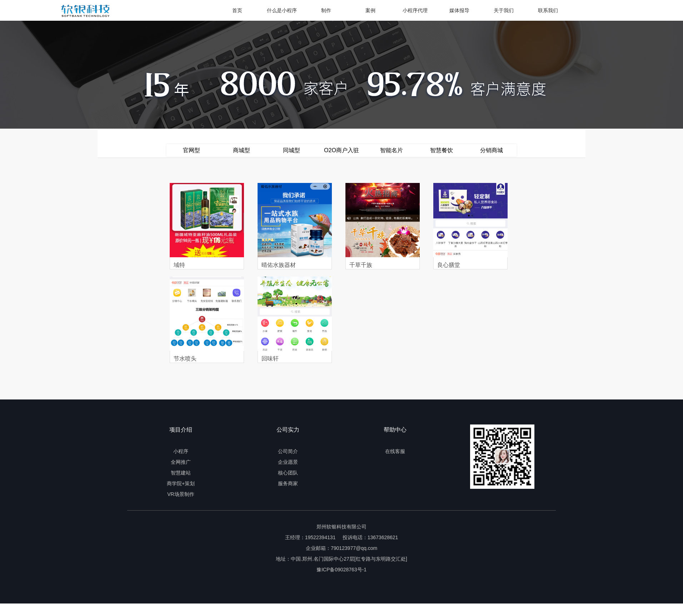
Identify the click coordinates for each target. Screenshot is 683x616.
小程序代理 (415, 10)
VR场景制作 (181, 494)
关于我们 (504, 10)
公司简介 (288, 451)
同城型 (291, 150)
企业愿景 (288, 462)
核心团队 (288, 473)
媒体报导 (459, 10)
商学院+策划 (181, 483)
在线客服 (395, 451)
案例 (370, 10)
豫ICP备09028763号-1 (341, 570)
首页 (237, 10)
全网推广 (181, 462)
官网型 (191, 150)
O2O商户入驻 (341, 150)
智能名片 (392, 150)
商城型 (241, 150)
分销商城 (492, 150)
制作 (326, 10)
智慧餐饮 (442, 150)
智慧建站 (181, 473)
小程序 (181, 451)
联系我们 (548, 10)
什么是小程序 (282, 10)
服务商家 (288, 483)
